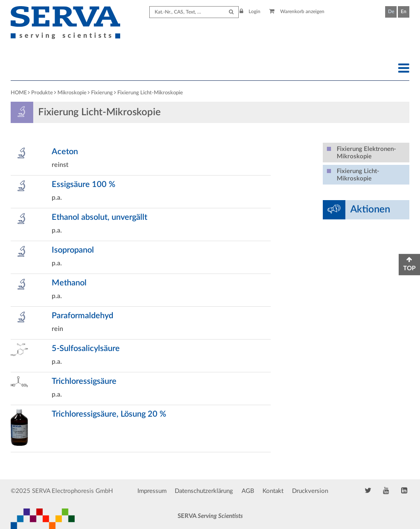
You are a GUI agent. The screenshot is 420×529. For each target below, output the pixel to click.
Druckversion (310, 491)
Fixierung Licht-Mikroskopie (150, 93)
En (404, 11)
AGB (248, 491)
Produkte (42, 93)
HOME (19, 93)
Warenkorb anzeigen (297, 11)
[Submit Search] (231, 12)
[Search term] (194, 12)
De (391, 11)
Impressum (152, 491)
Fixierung (102, 93)
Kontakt (273, 491)
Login (250, 11)
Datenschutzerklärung (204, 491)
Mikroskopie (72, 93)
